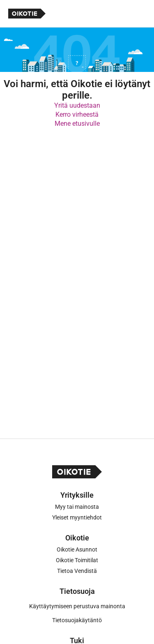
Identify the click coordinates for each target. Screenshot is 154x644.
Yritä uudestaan (77, 105)
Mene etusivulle (77, 123)
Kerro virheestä (77, 114)
